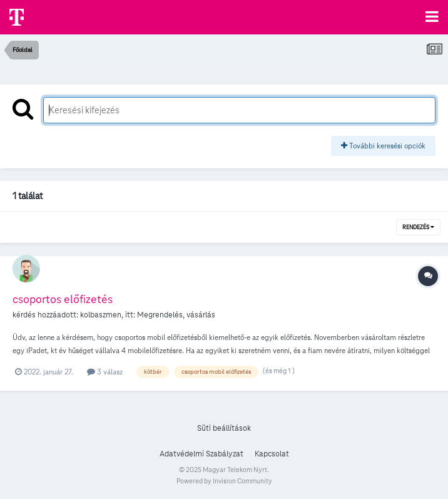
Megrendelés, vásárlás (176, 315)
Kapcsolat (272, 454)
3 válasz (105, 372)
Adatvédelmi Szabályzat (201, 454)
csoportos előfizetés (63, 299)
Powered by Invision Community (224, 481)
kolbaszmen (101, 315)
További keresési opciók (383, 146)
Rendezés (418, 227)
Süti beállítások (224, 428)
